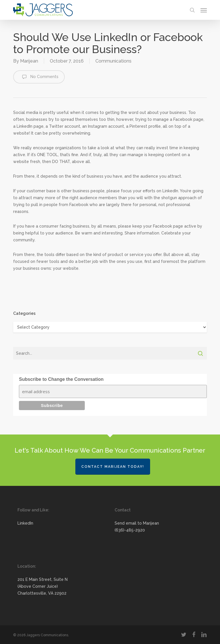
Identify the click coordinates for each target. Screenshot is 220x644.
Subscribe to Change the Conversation (61, 379)
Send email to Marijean (137, 523)
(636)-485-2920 (130, 530)
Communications (113, 61)
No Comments (39, 77)
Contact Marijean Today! (113, 467)
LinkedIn (25, 523)
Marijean (29, 61)
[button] (204, 10)
